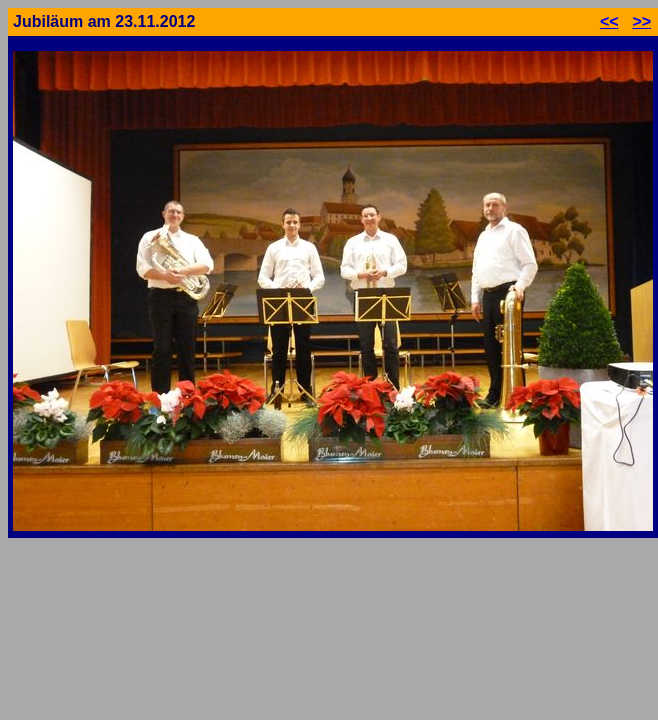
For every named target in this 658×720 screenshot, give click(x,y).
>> (641, 21)
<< (609, 21)
